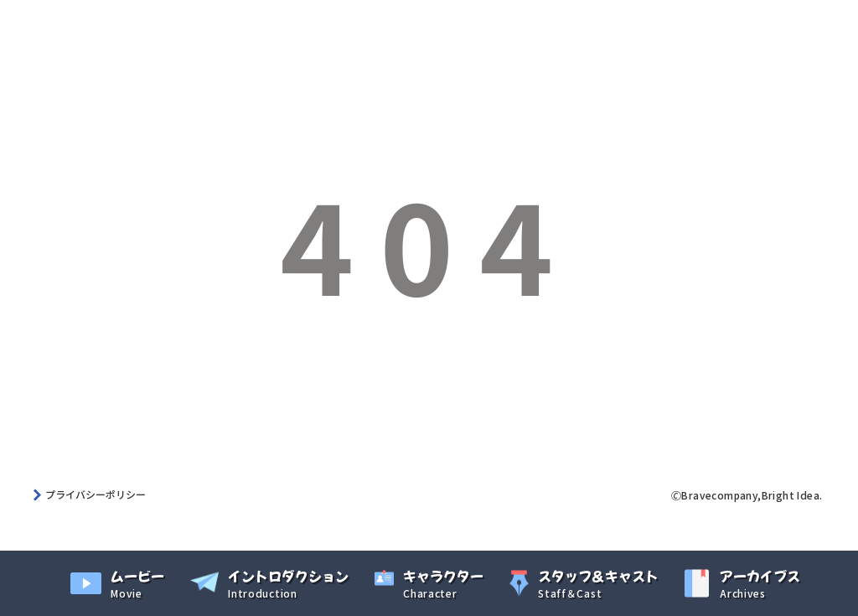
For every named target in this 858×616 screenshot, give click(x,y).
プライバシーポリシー (96, 494)
